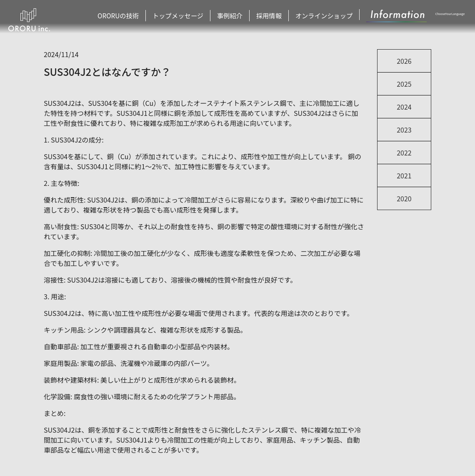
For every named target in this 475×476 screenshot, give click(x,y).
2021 (404, 175)
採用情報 (275, 16)
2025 (404, 84)
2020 (404, 198)
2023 (404, 130)
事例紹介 (238, 16)
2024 (404, 107)
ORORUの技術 (138, 16)
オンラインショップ (325, 16)
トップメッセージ (191, 16)
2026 (404, 61)
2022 (404, 153)
